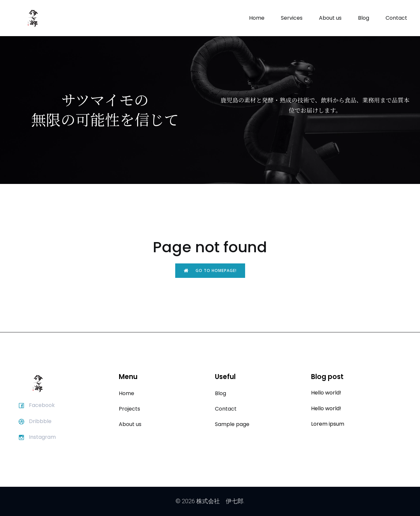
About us (330, 18)
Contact (396, 18)
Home (257, 18)
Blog (364, 18)
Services (292, 18)
